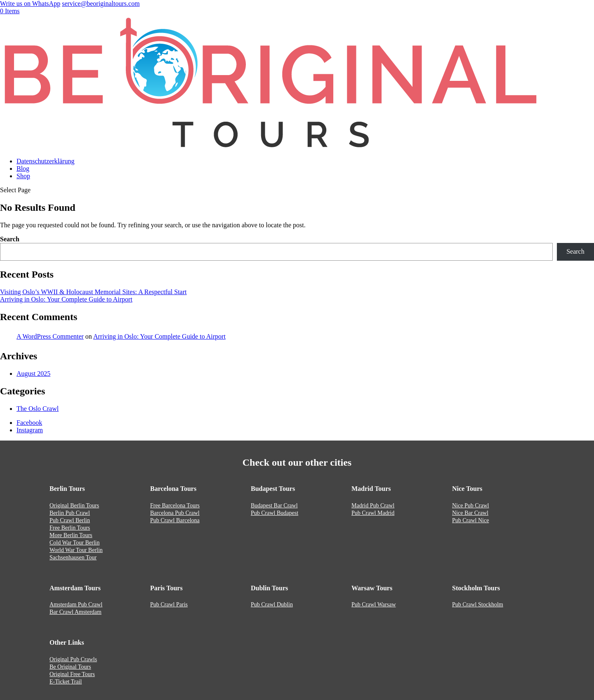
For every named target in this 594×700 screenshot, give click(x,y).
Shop (23, 176)
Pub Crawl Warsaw (374, 605)
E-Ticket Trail (66, 682)
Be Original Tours (70, 667)
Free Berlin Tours (70, 528)
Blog (23, 169)
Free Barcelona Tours (175, 506)
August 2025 (33, 374)
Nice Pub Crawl (470, 506)
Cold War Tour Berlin (74, 543)
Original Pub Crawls (73, 659)
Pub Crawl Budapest (275, 513)
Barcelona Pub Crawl (175, 513)
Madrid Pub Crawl (373, 506)
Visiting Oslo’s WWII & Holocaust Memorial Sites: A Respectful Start (93, 292)
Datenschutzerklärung (45, 161)
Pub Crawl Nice (470, 520)
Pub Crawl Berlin (70, 520)
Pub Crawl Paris (169, 605)
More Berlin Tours (71, 535)
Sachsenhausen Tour (73, 557)
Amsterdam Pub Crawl (76, 605)
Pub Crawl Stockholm (478, 605)
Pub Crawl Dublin (272, 605)
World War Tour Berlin (76, 550)
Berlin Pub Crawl (70, 513)
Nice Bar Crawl (470, 513)
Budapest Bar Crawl (274, 506)
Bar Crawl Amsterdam (75, 612)
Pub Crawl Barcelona (175, 520)
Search (10, 239)
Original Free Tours (72, 674)
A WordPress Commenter (50, 336)
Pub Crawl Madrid (373, 513)
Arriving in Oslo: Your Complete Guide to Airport (66, 299)
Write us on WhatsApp (30, 4)
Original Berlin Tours (74, 506)
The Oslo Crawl (38, 409)
